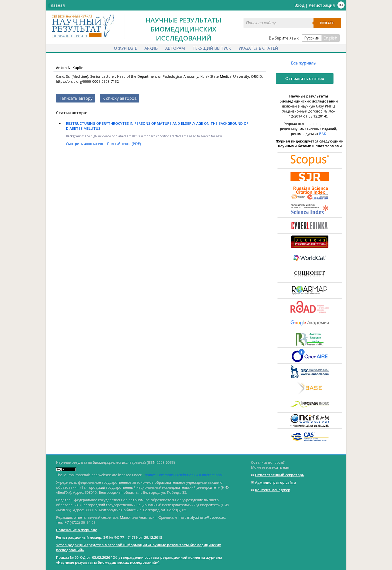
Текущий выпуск (212, 48)
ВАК (322, 134)
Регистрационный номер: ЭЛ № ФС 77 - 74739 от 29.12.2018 (109, 537)
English (330, 38)
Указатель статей (258, 48)
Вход (299, 5)
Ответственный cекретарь (279, 475)
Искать (327, 23)
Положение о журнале (76, 530)
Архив (151, 48)
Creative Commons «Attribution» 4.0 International (182, 475)
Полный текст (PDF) (124, 144)
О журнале (125, 48)
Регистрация (322, 5)
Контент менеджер (273, 490)
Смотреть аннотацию (85, 144)
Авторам (175, 48)
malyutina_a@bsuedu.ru (206, 517)
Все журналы (304, 63)
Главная (57, 5)
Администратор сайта (276, 482)
